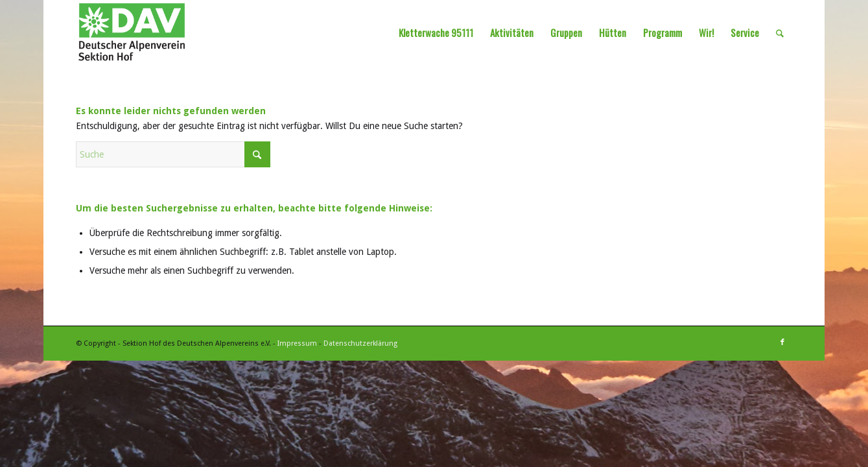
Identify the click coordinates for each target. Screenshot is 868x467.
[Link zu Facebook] (782, 342)
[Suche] (780, 32)
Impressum (297, 343)
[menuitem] (436, 32)
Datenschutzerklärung (360, 343)
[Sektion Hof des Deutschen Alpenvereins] (132, 32)
